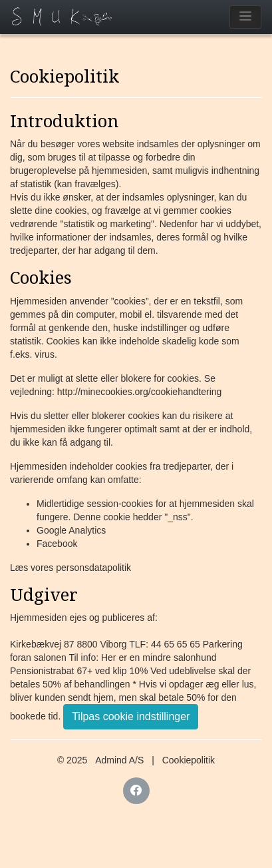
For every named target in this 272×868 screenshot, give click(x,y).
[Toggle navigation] (246, 17)
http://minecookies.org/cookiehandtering (139, 392)
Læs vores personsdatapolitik (70, 568)
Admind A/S (119, 760)
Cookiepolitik (189, 760)
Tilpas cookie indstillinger (131, 716)
